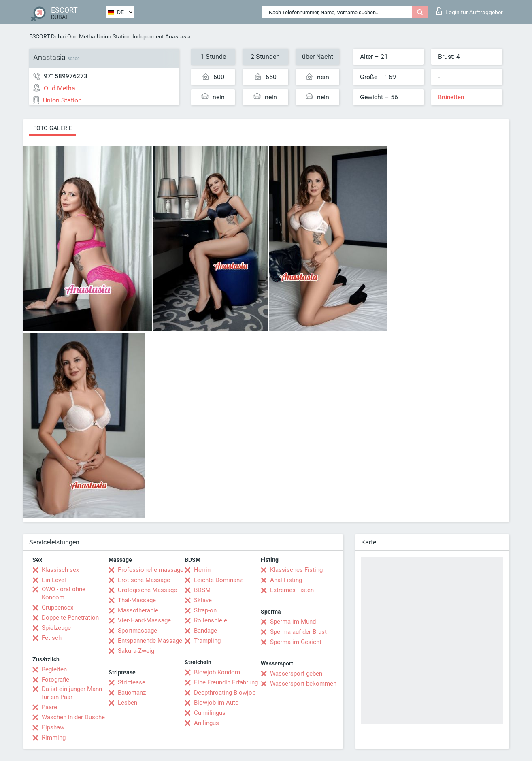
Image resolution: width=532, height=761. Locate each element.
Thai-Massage (137, 600)
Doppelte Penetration (70, 618)
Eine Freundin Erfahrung (226, 682)
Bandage (205, 631)
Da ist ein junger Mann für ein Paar (72, 693)
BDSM (202, 590)
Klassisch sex (60, 570)
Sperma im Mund (293, 622)
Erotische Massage (144, 580)
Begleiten (54, 669)
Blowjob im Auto (216, 703)
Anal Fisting (286, 580)
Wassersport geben (296, 674)
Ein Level (54, 580)
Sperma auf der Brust (298, 632)
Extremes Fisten (292, 590)
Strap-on (205, 610)
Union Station (114, 36)
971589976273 (66, 76)
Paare (49, 707)
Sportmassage (137, 631)
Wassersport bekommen (303, 684)
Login (469, 11)
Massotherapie (138, 610)
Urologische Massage (147, 590)
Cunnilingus (210, 713)
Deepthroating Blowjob (225, 693)
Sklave (203, 600)
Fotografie (55, 680)
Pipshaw (53, 727)
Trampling (207, 641)
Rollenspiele (211, 620)
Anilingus (206, 723)
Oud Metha (81, 36)
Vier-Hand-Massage (144, 620)
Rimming (54, 738)
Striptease (132, 682)
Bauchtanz (132, 693)
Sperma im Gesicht (296, 642)
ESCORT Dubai (47, 36)
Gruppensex (57, 608)
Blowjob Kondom (217, 672)
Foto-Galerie (53, 128)
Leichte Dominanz (218, 580)
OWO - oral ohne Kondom (64, 593)
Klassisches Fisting (296, 570)
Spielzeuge (56, 628)
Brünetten (451, 97)
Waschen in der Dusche (73, 717)
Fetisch (52, 638)
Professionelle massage (151, 570)
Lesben (128, 703)
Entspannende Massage (150, 641)
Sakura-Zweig (136, 651)
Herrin (202, 570)
